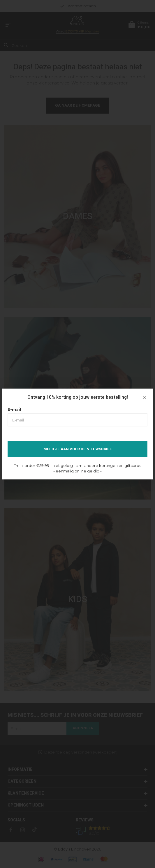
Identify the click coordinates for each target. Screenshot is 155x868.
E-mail (14, 409)
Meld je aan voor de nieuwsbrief (78, 449)
